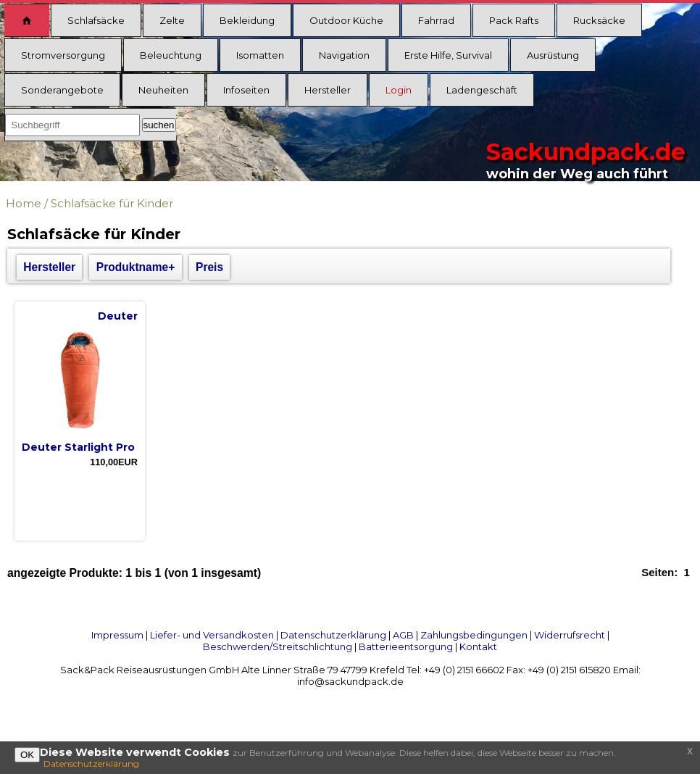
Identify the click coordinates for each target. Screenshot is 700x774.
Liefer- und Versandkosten (212, 635)
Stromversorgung (63, 55)
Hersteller (328, 90)
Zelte (172, 20)
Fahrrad (436, 20)
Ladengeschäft (482, 90)
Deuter (118, 316)
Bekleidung (247, 20)
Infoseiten (246, 90)
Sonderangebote (62, 90)
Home (24, 203)
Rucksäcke (599, 20)
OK (27, 755)
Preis (209, 267)
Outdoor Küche (346, 20)
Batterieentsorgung (406, 646)
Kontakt (478, 646)
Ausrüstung (553, 55)
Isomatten (260, 55)
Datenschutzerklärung (333, 635)
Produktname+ (136, 267)
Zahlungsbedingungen (474, 635)
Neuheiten (163, 90)
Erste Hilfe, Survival (448, 55)
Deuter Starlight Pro (78, 447)
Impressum (117, 635)
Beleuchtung (171, 55)
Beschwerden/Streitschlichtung (278, 646)
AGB (403, 635)
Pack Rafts (514, 20)
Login (399, 90)
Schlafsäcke (96, 20)
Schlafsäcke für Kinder (112, 203)
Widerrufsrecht (570, 635)
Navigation (344, 55)
